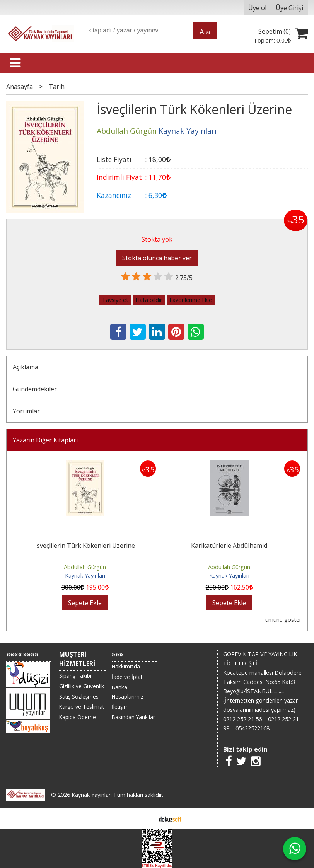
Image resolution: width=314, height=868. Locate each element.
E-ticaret (145, 819)
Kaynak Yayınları (85, 576)
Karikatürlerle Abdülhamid (229, 546)
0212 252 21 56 (242, 719)
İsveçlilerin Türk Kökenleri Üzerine (85, 546)
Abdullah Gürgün (85, 567)
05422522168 (253, 728)
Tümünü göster (281, 620)
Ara (205, 32)
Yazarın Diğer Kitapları (45, 440)
